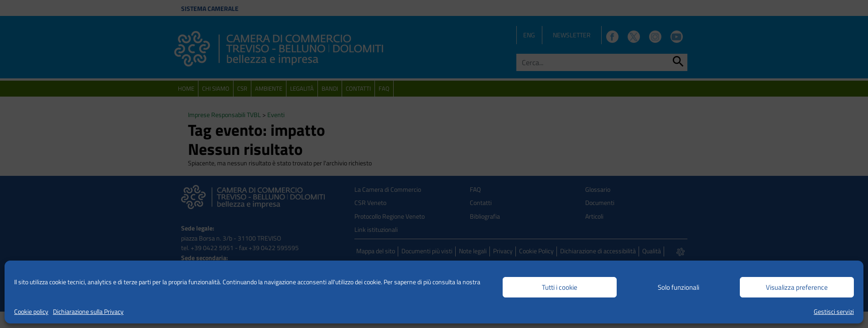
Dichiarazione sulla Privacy (88, 311)
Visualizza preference (797, 287)
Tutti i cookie (560, 287)
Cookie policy (31, 311)
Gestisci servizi (834, 311)
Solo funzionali (678, 287)
